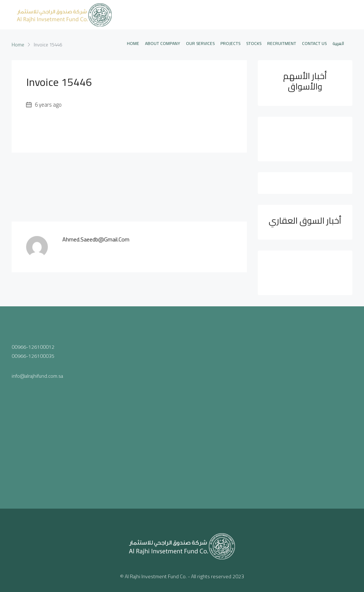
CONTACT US (314, 43)
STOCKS (254, 43)
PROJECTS (230, 43)
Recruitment (282, 43)
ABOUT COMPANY (163, 43)
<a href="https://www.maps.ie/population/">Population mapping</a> (182, 406)
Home (133, 43)
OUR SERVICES (200, 43)
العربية (338, 43)
